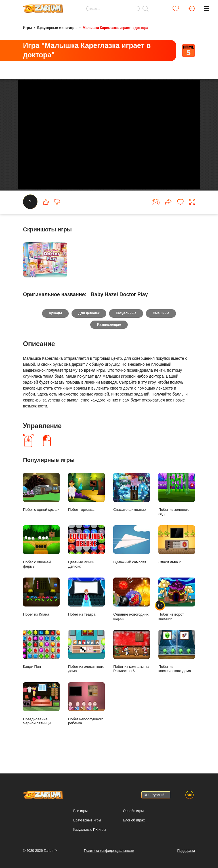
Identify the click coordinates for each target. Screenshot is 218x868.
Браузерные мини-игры (57, 28)
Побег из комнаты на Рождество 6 (132, 666)
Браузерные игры (87, 820)
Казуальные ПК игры (90, 830)
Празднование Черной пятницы (41, 719)
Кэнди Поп (41, 664)
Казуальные (126, 328)
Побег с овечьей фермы (41, 562)
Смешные (161, 328)
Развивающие (109, 340)
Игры (27, 28)
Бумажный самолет (132, 560)
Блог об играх (134, 820)
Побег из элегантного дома (86, 666)
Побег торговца (86, 507)
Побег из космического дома (177, 666)
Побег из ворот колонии (177, 614)
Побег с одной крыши (41, 507)
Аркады (55, 328)
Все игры (80, 811)
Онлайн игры (133, 811)
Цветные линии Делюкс (86, 562)
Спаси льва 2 (177, 560)
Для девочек (89, 328)
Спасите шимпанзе (132, 507)
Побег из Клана (41, 612)
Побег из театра (86, 612)
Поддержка (186, 851)
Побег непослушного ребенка (86, 719)
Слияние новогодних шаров (132, 614)
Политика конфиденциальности (109, 851)
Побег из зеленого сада (177, 509)
